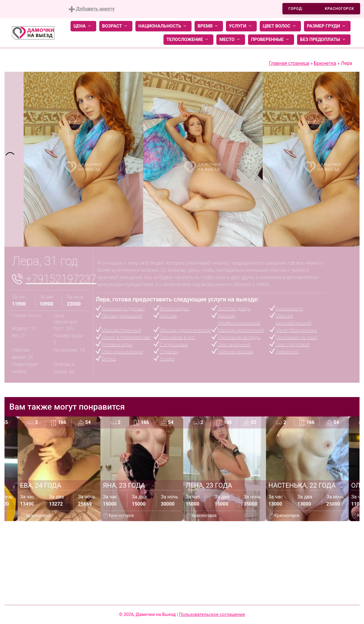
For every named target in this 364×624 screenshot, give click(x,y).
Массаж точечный (121, 330)
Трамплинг (287, 352)
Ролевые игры (117, 345)
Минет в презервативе (126, 337)
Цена (83, 26)
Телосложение (188, 40)
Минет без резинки (296, 330)
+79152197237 (61, 279)
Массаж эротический (241, 330)
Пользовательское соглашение (212, 614)
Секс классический (122, 352)
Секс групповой (293, 345)
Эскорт (167, 359)
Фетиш (109, 359)
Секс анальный (234, 345)
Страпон (169, 352)
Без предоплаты (324, 40)
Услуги (241, 26)
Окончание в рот (178, 337)
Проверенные (271, 40)
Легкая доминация (122, 316)
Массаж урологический (185, 330)
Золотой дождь (234, 309)
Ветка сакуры (174, 309)
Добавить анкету (92, 9)
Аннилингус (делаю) (123, 309)
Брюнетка (325, 63)
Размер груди (327, 26)
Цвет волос (280, 26)
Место (231, 40)
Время (209, 26)
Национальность (163, 26)
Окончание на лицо (296, 337)
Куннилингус (289, 309)
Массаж (168, 316)
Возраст (116, 26)
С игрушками (174, 345)
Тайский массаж (235, 352)
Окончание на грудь (239, 337)
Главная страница (289, 63)
